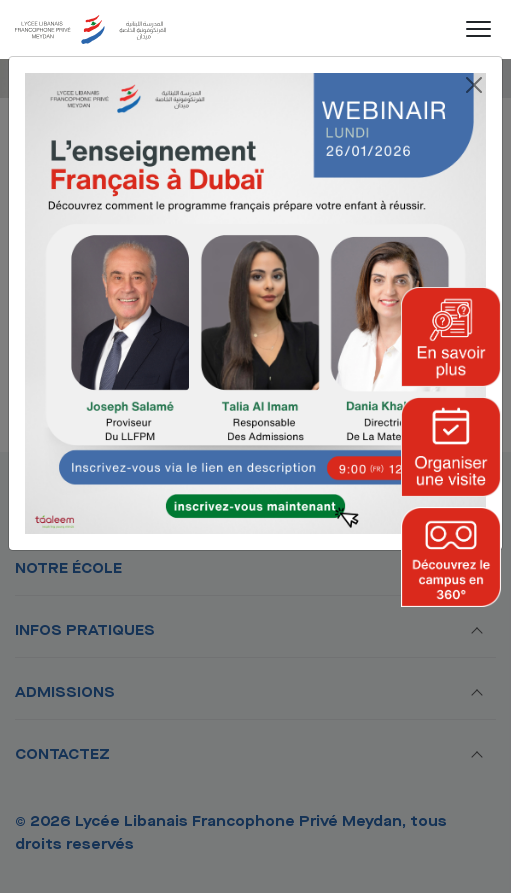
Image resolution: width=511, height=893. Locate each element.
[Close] (474, 85)
